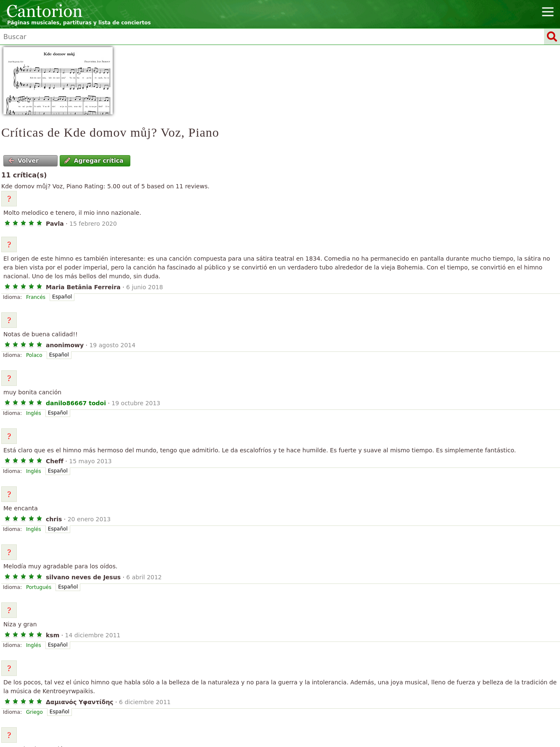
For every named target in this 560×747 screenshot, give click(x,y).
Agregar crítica (94, 161)
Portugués (39, 587)
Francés (36, 297)
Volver (24, 161)
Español (62, 297)
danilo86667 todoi (76, 403)
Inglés (34, 413)
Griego (34, 712)
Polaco (34, 355)
